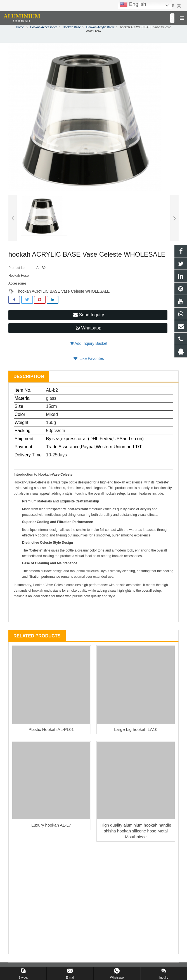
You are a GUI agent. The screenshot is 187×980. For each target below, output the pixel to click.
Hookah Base (72, 27)
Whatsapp (89, 328)
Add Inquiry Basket (89, 343)
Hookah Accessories (44, 27)
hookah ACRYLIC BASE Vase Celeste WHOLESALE (64, 291)
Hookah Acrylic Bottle (100, 27)
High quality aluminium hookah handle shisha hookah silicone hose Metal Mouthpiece (136, 831)
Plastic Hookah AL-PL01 (51, 729)
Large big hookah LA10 (136, 729)
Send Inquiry (89, 315)
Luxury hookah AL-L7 (51, 825)
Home (20, 27)
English (133, 4)
